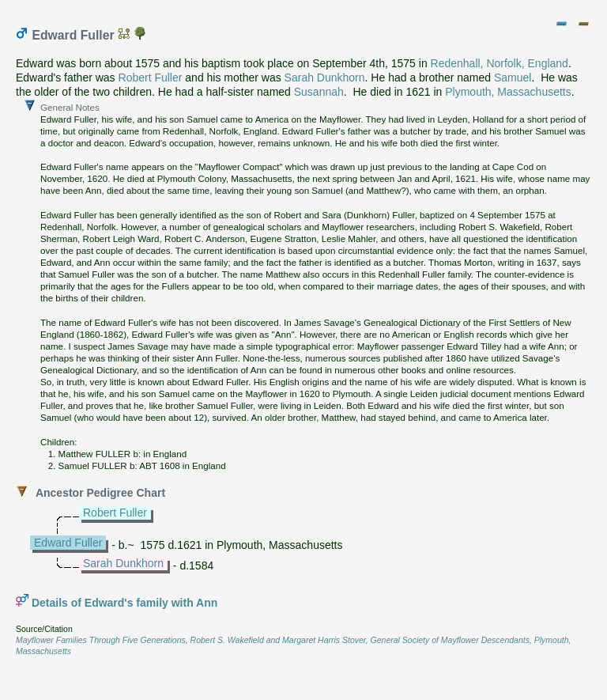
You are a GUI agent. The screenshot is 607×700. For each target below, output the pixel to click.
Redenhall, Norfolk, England (500, 63)
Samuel (513, 78)
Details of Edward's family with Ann (124, 603)
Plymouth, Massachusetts (508, 92)
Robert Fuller (151, 78)
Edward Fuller (68, 543)
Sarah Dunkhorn (325, 78)
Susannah (319, 92)
